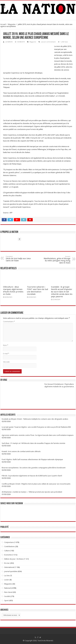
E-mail (6, 354)
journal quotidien (11, 571)
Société (7, 596)
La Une (7, 576)
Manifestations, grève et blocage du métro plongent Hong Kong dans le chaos (57, 260)
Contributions (9, 546)
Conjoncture (9, 542)
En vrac (7, 563)
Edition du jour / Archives (14, 559)
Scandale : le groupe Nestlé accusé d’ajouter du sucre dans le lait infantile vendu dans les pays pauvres (62, 292)
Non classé (8, 592)
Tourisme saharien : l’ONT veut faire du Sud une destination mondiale (37, 290)
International (9, 567)
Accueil (3, 24)
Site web (6, 362)
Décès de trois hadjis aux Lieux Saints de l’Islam (19, 259)
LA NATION (9, 42)
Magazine (12, 24)
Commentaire (9, 322)
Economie (8, 555)
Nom (6, 345)
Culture (7, 551)
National (7, 588)
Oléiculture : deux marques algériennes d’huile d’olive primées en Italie (13, 290)
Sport (6, 600)
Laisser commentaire (48, 42)
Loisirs (7, 580)
